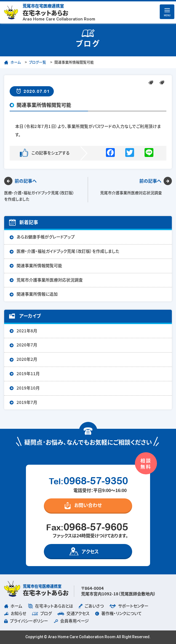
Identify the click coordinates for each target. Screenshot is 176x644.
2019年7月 (27, 402)
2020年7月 (27, 345)
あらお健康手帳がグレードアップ (46, 237)
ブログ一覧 (38, 62)
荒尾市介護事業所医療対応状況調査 (50, 280)
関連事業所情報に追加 (37, 294)
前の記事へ (26, 181)
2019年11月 (28, 374)
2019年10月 (28, 388)
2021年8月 (27, 331)
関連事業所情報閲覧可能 (39, 266)
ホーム (16, 62)
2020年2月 (27, 359)
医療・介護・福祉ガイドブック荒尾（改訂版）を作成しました (68, 251)
